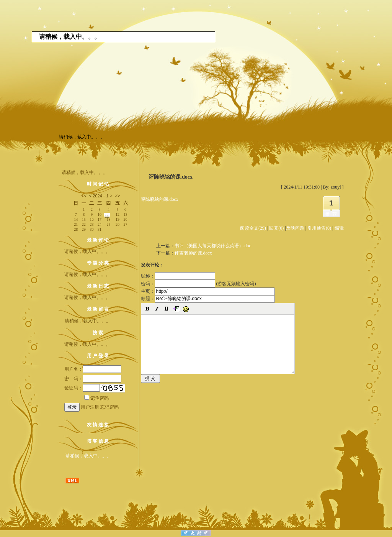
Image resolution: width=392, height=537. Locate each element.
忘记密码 (109, 407)
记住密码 (96, 398)
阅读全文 (253, 228)
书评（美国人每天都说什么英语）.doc (213, 246)
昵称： (178, 276)
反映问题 (295, 228)
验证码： (82, 388)
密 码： (93, 379)
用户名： (93, 369)
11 (107, 215)
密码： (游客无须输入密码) (198, 284)
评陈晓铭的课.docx (160, 199)
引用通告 (319, 228)
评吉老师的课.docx (193, 253)
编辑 (339, 228)
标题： (208, 299)
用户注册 (90, 407)
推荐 (332, 214)
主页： (208, 291)
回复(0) (276, 228)
